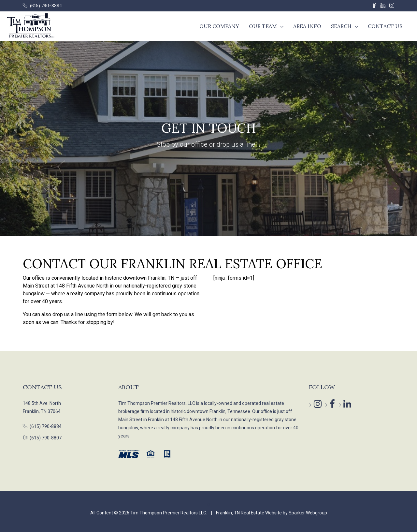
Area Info (307, 26)
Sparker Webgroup (308, 513)
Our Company (219, 26)
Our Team (263, 26)
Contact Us (385, 26)
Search (341, 26)
